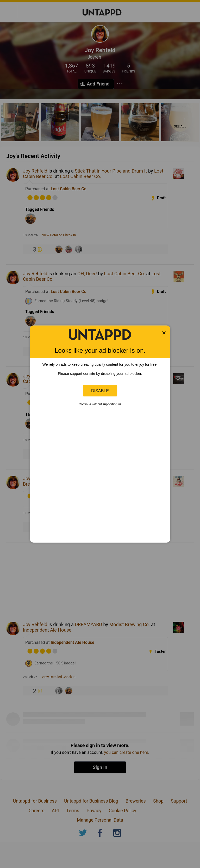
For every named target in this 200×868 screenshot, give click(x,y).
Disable (100, 390)
